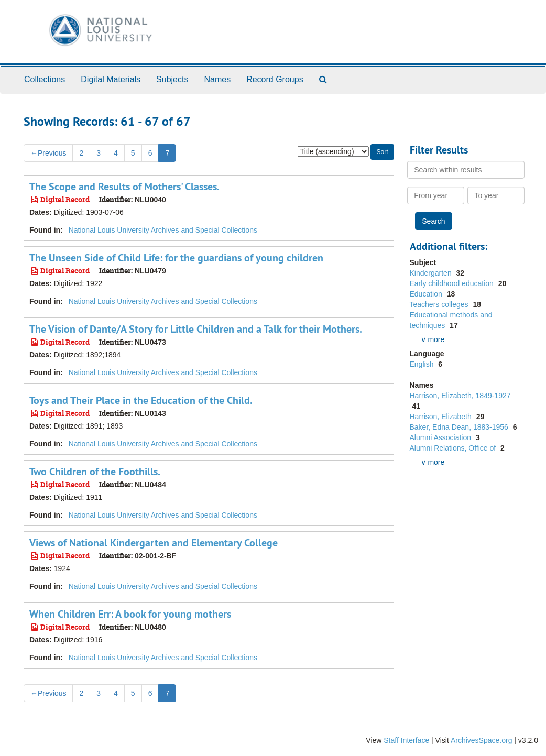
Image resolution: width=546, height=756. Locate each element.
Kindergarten (432, 273)
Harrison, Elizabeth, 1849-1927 (460, 396)
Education (427, 294)
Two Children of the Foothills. (95, 472)
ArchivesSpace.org (482, 740)
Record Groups (275, 79)
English (423, 364)
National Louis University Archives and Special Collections (163, 230)
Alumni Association (441, 437)
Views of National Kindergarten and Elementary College (154, 543)
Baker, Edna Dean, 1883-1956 (460, 427)
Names (217, 79)
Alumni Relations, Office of (454, 448)
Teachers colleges (440, 304)
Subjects (172, 79)
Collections (45, 79)
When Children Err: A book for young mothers (130, 614)
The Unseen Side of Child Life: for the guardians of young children (176, 258)
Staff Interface (406, 740)
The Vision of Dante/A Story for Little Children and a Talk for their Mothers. (196, 329)
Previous (48, 153)
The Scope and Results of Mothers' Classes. (124, 187)
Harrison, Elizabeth (442, 417)
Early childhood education (453, 283)
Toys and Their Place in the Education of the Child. (141, 400)
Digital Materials (111, 79)
